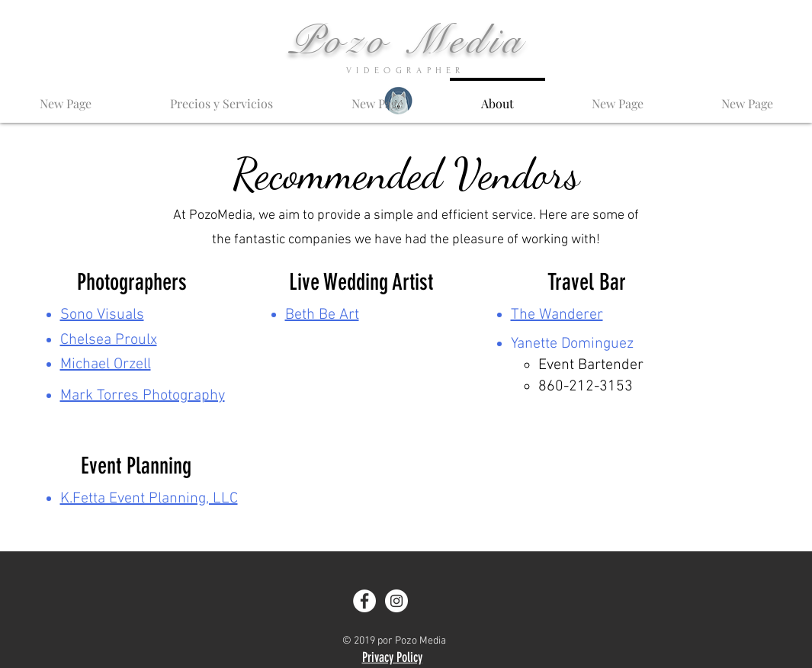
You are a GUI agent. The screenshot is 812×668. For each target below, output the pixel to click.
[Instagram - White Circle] (396, 601)
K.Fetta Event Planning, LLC (149, 499)
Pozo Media (407, 40)
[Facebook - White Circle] (364, 601)
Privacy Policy (392, 657)
